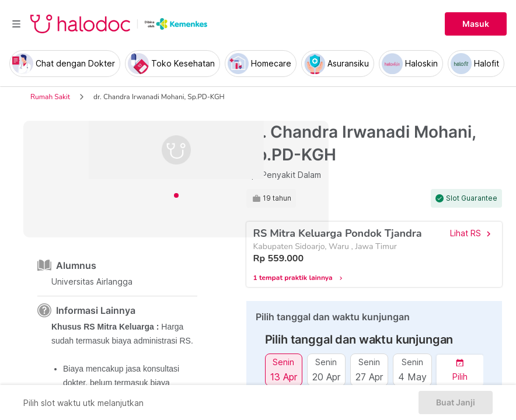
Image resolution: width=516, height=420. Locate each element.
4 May (412, 377)
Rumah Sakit (50, 97)
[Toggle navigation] (16, 24)
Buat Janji (456, 402)
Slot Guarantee (472, 198)
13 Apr (284, 377)
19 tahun (277, 198)
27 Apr (369, 377)
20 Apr (326, 377)
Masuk (476, 24)
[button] (460, 370)
